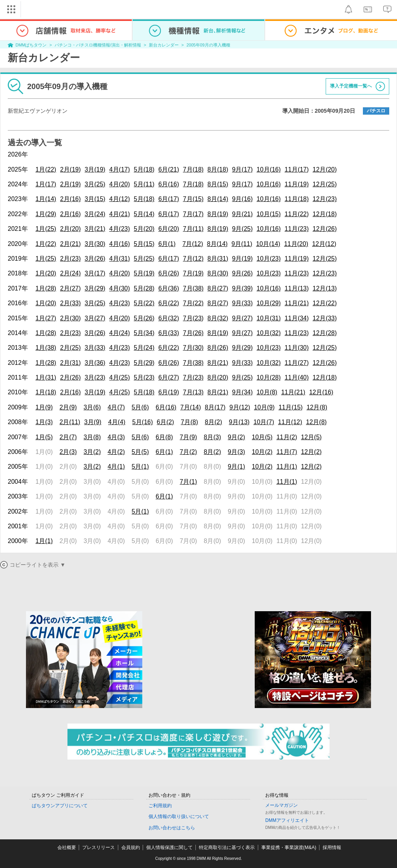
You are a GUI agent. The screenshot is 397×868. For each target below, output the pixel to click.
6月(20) (168, 229)
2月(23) (70, 259)
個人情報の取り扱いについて (179, 816)
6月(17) (168, 199)
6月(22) (168, 303)
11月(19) (297, 184)
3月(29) (95, 288)
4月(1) (116, 467)
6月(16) (168, 184)
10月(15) (269, 214)
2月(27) (70, 288)
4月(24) (120, 333)
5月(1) (140, 467)
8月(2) (213, 422)
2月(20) (70, 229)
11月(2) (287, 437)
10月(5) (262, 437)
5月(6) (140, 407)
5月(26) (144, 318)
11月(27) (297, 363)
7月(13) (193, 392)
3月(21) (95, 229)
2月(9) (68, 407)
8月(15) (218, 184)
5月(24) (144, 348)
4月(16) (120, 244)
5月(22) (144, 303)
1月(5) (44, 437)
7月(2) (188, 452)
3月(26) (95, 259)
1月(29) (46, 214)
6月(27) (168, 377)
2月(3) (68, 452)
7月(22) (193, 303)
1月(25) (46, 229)
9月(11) (242, 244)
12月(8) (317, 407)
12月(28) (325, 333)
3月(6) (92, 407)
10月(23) (269, 259)
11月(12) (290, 422)
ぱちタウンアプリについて (60, 806)
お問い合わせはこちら (172, 828)
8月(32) (218, 318)
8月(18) (218, 169)
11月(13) (297, 288)
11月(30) (297, 348)
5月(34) (144, 333)
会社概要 (67, 847)
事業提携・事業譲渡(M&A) (289, 847)
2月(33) (70, 303)
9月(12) (240, 407)
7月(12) (192, 244)
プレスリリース (98, 847)
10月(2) (262, 452)
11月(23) (297, 229)
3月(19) (95, 169)
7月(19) (193, 273)
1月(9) (44, 407)
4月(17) (120, 169)
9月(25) (242, 229)
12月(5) (311, 437)
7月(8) (189, 422)
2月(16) (70, 199)
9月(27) (242, 318)
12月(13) (325, 288)
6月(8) (164, 437)
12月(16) (321, 392)
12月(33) (325, 318)
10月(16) (269, 169)
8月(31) (218, 259)
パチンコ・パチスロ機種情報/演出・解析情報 (98, 45)
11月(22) (297, 214)
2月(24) (70, 273)
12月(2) (311, 452)
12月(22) (325, 303)
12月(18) (325, 214)
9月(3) (236, 452)
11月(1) (287, 467)
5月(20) (144, 229)
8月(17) (215, 407)
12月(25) (325, 184)
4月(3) (116, 437)
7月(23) (193, 318)
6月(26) (168, 273)
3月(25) (95, 184)
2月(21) (70, 244)
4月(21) (120, 214)
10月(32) (269, 333)
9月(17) (242, 169)
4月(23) (120, 229)
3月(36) (95, 363)
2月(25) (70, 348)
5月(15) (144, 244)
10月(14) (268, 244)
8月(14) (218, 199)
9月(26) (242, 273)
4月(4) (117, 422)
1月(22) (46, 169)
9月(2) (236, 437)
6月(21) (168, 169)
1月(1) (44, 541)
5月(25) (144, 259)
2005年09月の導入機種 (208, 45)
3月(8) (92, 437)
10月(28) (269, 377)
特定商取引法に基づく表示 (227, 847)
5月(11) (144, 184)
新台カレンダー (164, 45)
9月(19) (242, 259)
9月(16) (242, 199)
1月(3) (44, 422)
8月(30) (218, 273)
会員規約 (131, 847)
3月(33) (95, 348)
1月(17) (46, 184)
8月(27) (218, 288)
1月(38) (46, 348)
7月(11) (193, 229)
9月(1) (236, 467)
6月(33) (168, 333)
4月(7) (116, 407)
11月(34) (297, 318)
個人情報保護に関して (169, 847)
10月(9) (264, 407)
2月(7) (68, 437)
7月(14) (191, 407)
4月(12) (120, 199)
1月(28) (46, 288)
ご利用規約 (160, 806)
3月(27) (95, 318)
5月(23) (144, 377)
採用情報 (332, 847)
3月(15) (95, 199)
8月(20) (218, 377)
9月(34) (242, 392)
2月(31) (70, 363)
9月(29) (242, 348)
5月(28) (144, 288)
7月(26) (193, 333)
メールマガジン (281, 805)
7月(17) (193, 214)
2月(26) (70, 377)
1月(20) (46, 273)
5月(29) (144, 363)
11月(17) (297, 169)
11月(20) (296, 244)
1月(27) (46, 318)
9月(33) (242, 303)
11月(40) (297, 377)
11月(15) (290, 407)
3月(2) (92, 452)
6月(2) (165, 422)
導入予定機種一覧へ (351, 86)
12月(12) (324, 244)
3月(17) (95, 273)
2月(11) (70, 422)
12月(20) (325, 169)
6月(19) (168, 392)
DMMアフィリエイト (287, 820)
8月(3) (212, 437)
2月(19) (70, 169)
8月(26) (218, 348)
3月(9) (93, 422)
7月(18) (193, 169)
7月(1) (188, 482)
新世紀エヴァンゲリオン (38, 111)
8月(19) (218, 214)
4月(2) (116, 452)
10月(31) (269, 318)
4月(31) (120, 259)
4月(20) (120, 184)
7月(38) (193, 288)
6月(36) (168, 288)
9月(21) (242, 214)
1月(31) (46, 377)
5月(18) (144, 169)
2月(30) (70, 318)
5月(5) (140, 452)
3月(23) (95, 377)
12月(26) (325, 229)
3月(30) (95, 244)
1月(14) (46, 199)
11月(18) (297, 199)
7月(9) (188, 437)
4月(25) (120, 377)
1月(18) (46, 392)
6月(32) (168, 318)
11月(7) (287, 452)
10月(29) (269, 303)
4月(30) (120, 288)
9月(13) (239, 422)
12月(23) (325, 199)
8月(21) (218, 363)
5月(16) (142, 422)
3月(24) (95, 214)
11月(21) (297, 303)
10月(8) (267, 392)
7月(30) (193, 348)
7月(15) (193, 199)
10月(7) (264, 422)
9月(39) (242, 288)
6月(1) (167, 244)
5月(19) (144, 273)
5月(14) (144, 214)
